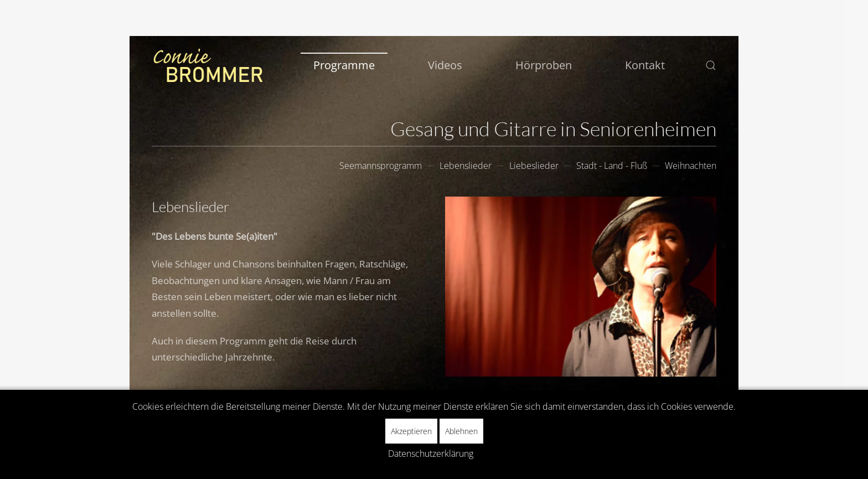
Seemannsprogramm (381, 166)
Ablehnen (461, 431)
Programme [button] (344, 65)
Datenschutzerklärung (431, 454)
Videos (445, 65)
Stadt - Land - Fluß (612, 166)
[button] (711, 65)
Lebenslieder (466, 166)
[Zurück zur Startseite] (207, 65)
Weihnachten (691, 166)
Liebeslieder (534, 166)
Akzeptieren (411, 431)
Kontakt (645, 65)
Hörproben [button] (544, 65)
